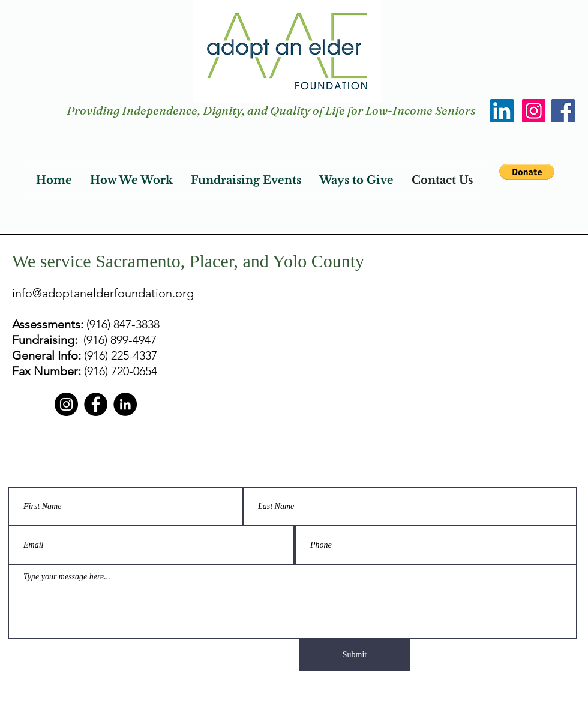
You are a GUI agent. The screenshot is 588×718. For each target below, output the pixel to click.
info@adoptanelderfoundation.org (103, 293)
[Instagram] (534, 111)
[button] (527, 172)
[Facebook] (563, 111)
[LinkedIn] (502, 111)
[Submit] (355, 655)
